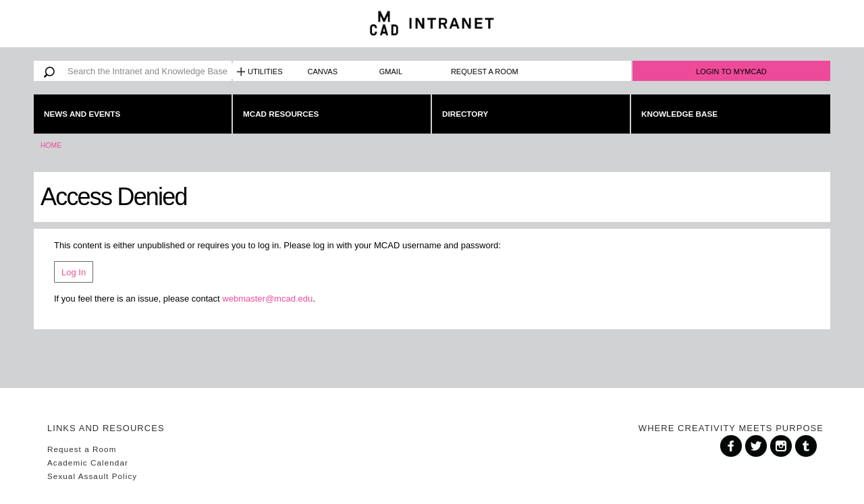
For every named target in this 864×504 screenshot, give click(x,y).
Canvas (323, 72)
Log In (74, 272)
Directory (465, 114)
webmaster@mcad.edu (267, 299)
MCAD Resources (281, 114)
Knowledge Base (679, 114)
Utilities (265, 72)
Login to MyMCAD (731, 72)
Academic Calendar (88, 463)
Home (51, 145)
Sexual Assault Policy (92, 476)
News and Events (82, 114)
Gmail (391, 72)
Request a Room (485, 72)
